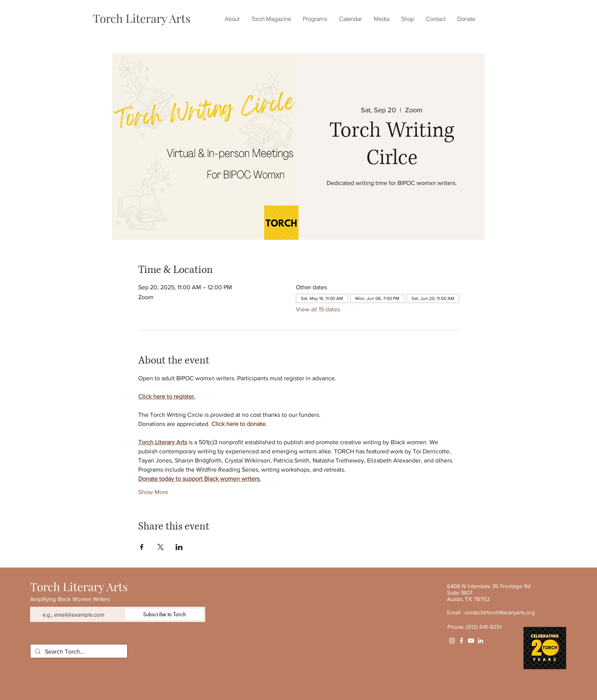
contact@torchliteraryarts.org (500, 612)
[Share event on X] (160, 547)
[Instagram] (452, 641)
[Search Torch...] (78, 652)
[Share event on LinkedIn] (179, 547)
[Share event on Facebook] (142, 547)
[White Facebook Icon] (461, 641)
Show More (153, 492)
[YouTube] (471, 641)
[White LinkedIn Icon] (480, 641)
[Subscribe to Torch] (164, 614)
